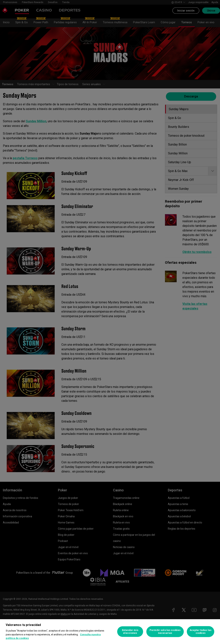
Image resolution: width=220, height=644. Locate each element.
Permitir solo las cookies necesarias (165, 632)
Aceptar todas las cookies (201, 632)
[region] (110, 632)
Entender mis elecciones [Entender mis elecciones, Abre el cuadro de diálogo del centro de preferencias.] (130, 632)
